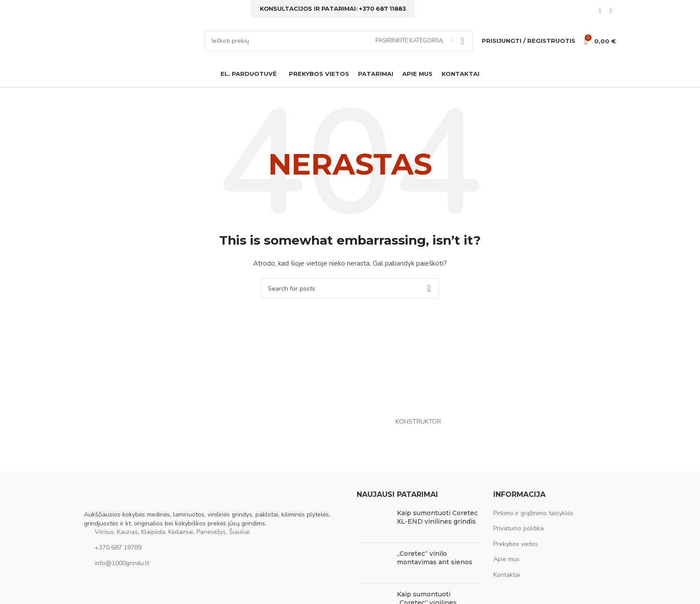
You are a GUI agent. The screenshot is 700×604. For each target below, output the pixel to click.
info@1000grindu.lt (122, 574)
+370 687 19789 (118, 558)
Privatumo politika (519, 539)
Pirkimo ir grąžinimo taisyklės (533, 524)
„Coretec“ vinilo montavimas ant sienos (435, 569)
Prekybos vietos (516, 555)
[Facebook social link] (600, 12)
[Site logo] (140, 47)
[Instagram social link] (611, 12)
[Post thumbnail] (373, 533)
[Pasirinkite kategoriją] (414, 48)
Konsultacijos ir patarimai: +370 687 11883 (333, 10)
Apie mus (506, 570)
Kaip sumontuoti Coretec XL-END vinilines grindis (437, 528)
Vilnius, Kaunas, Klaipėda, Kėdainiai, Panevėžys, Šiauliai (172, 543)
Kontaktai (507, 585)
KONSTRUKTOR (418, 432)
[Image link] (129, 510)
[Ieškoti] (339, 48)
